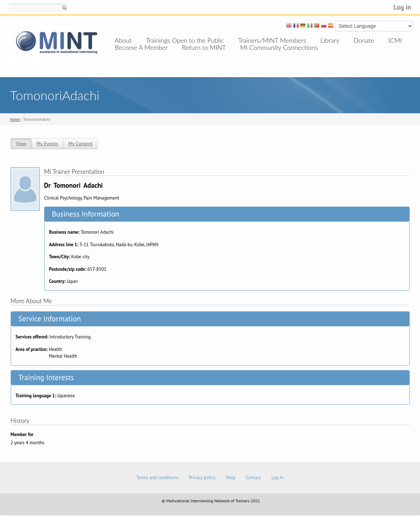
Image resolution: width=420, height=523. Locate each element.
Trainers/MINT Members (272, 40)
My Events (47, 144)
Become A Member (141, 55)
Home (15, 119)
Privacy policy (202, 478)
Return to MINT (204, 55)
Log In (278, 478)
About (123, 40)
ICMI (395, 40)
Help (231, 478)
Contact (253, 478)
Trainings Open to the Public (185, 40)
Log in (402, 7)
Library (330, 40)
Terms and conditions (157, 478)
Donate (364, 40)
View (21, 144)
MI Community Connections (279, 55)
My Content (81, 144)
